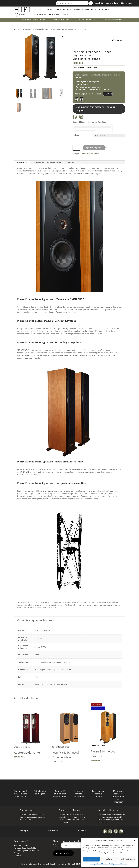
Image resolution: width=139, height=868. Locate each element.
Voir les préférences (127, 859)
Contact (66, 14)
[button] (135, 841)
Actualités (54, 14)
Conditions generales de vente (26, 851)
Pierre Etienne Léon (89, 68)
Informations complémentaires (47, 162)
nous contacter (103, 89)
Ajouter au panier (94, 148)
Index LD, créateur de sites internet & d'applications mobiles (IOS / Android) (50, 864)
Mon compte (127, 3)
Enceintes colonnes (40, 29)
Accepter (91, 859)
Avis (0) (71, 162)
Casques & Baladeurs (85, 10)
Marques (104, 10)
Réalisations (40, 14)
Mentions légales (21, 845)
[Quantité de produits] (76, 148)
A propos (49, 10)
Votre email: (55, 845)
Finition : (76, 135)
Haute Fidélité (64, 10)
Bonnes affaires (112, 3)
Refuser (109, 859)
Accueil (38, 10)
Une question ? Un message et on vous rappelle (95, 109)
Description (22, 162)
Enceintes (26, 29)
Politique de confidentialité (99, 864)
